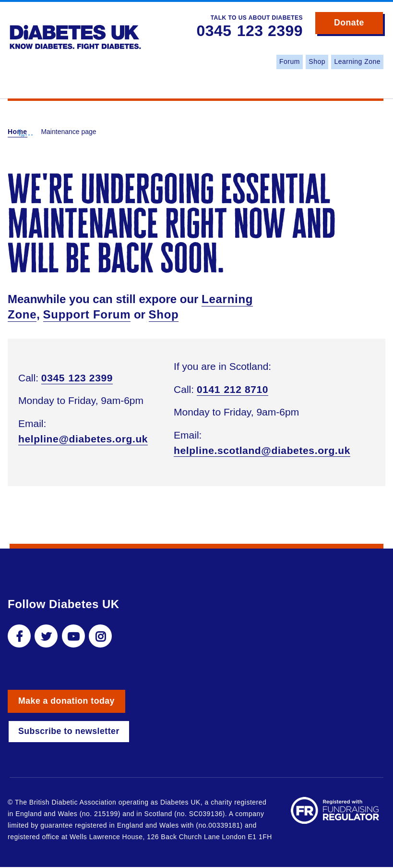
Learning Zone (357, 61)
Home (18, 132)
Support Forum (87, 314)
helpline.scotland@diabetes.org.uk (262, 450)
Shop (317, 61)
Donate (357, 25)
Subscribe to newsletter (70, 732)
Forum (290, 61)
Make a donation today (67, 701)
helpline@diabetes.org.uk (83, 439)
